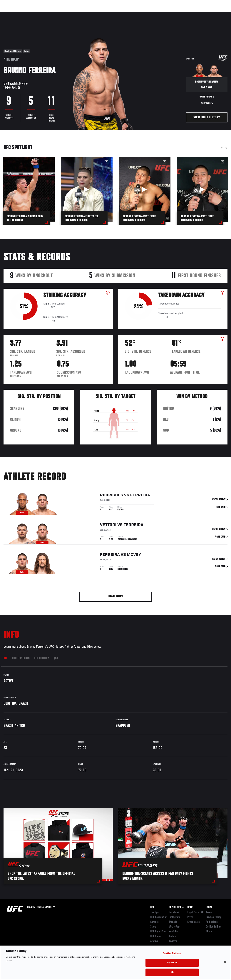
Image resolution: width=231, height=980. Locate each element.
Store (153, 927)
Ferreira (140, 496)
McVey (134, 555)
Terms (209, 912)
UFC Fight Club (158, 932)
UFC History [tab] (41, 659)
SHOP (209, 14)
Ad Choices (212, 922)
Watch (175, 14)
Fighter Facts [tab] (21, 659)
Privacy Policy (214, 917)
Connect (160, 14)
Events (10, 14)
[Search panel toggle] (219, 14)
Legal (209, 908)
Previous (222, 148)
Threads (173, 922)
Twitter (173, 941)
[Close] (225, 962)
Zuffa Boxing (192, 14)
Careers (154, 922)
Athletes (42, 14)
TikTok (172, 936)
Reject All (172, 963)
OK (172, 972)
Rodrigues (112, 496)
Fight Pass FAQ (195, 912)
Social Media (176, 908)
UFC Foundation (159, 917)
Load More (116, 597)
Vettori (108, 526)
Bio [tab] (6, 659)
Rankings (26, 14)
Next (226, 148)
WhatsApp (174, 927)
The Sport (155, 912)
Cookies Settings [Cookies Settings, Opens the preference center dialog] (172, 954)
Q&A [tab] (56, 659)
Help (190, 908)
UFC (152, 908)
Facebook (174, 912)
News (57, 14)
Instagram (174, 917)
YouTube (173, 932)
